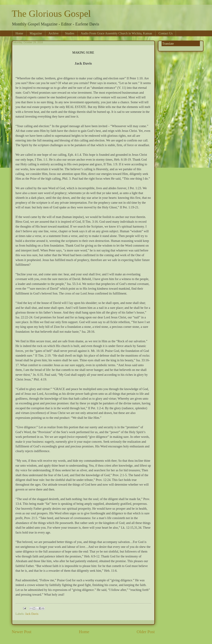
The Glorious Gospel (51, 14)
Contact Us (166, 33)
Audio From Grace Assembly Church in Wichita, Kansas (116, 33)
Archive (53, 33)
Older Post (146, 632)
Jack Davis (32, 614)
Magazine (36, 33)
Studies (70, 33)
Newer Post (22, 632)
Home (19, 33)
